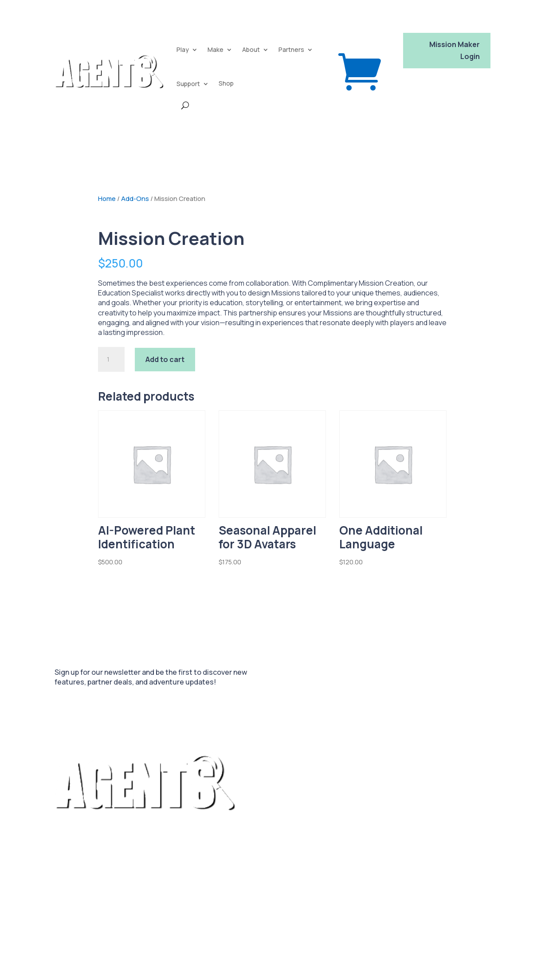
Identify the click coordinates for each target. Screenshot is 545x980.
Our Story (226, 854)
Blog (303, 840)
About (251, 49)
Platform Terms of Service (98, 915)
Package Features (238, 840)
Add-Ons (135, 198)
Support (188, 84)
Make (216, 49)
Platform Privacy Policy (93, 942)
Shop (226, 83)
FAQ (281, 840)
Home (107, 198)
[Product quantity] (111, 359)
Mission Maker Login (455, 50)
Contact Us (267, 854)
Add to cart (165, 359)
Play (183, 49)
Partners (291, 49)
